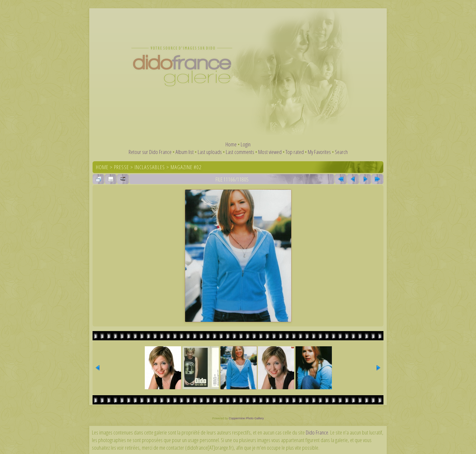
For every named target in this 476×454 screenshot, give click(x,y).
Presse (121, 167)
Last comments (240, 152)
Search (341, 152)
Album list (185, 152)
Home (231, 144)
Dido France (317, 432)
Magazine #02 (186, 167)
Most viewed (270, 152)
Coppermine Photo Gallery (246, 418)
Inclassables (150, 167)
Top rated (295, 152)
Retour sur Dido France (150, 152)
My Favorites (319, 152)
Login (246, 144)
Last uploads (210, 152)
